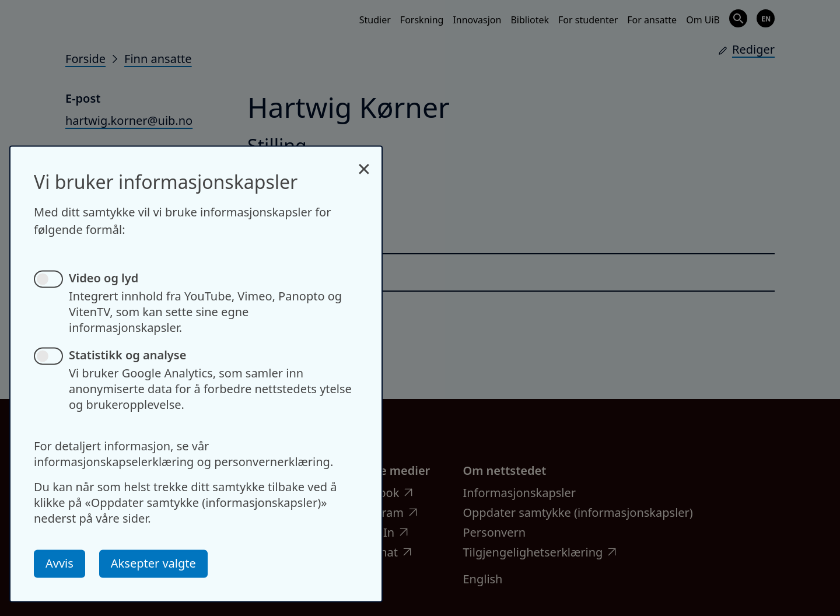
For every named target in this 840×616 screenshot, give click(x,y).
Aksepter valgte (153, 563)
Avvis (60, 563)
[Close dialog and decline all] (364, 162)
